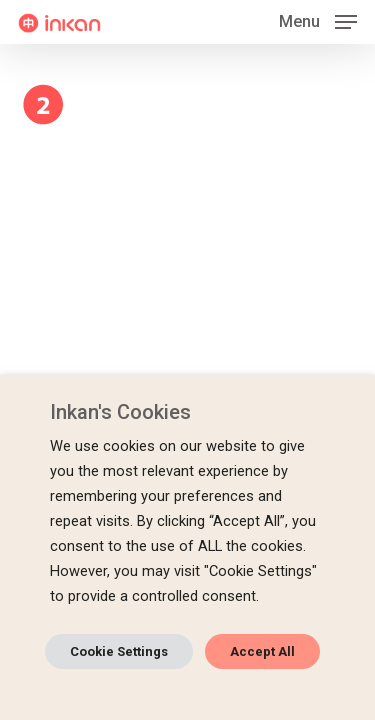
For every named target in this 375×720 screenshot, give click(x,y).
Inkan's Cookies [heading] (120, 412)
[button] (318, 20)
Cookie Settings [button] (119, 651)
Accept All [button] (262, 651)
